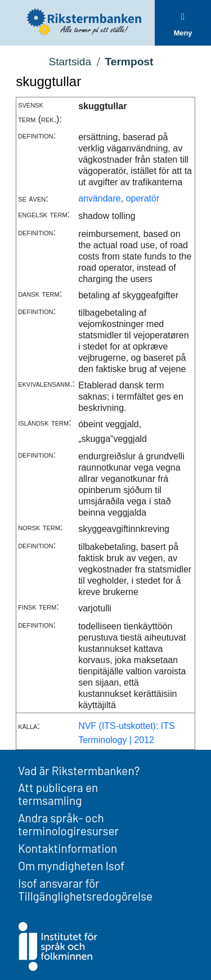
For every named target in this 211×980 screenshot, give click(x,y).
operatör (143, 198)
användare (100, 198)
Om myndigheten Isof (71, 865)
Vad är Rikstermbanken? (79, 770)
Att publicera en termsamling (58, 794)
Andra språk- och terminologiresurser (68, 824)
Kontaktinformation (68, 848)
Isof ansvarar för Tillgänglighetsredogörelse (85, 889)
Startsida (70, 62)
